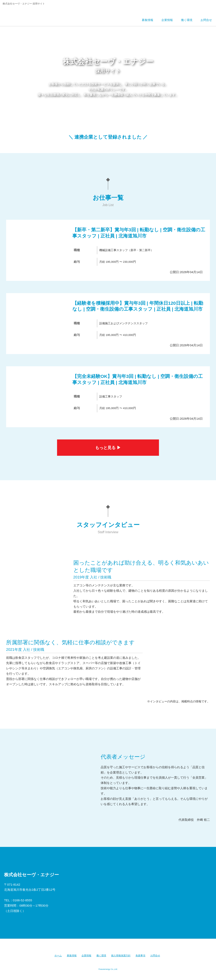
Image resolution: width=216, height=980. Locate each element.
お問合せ (155, 956)
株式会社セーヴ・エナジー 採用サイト (31, 15)
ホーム (58, 956)
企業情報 (86, 956)
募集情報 (72, 956)
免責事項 (140, 956)
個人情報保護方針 (121, 956)
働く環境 (101, 956)
